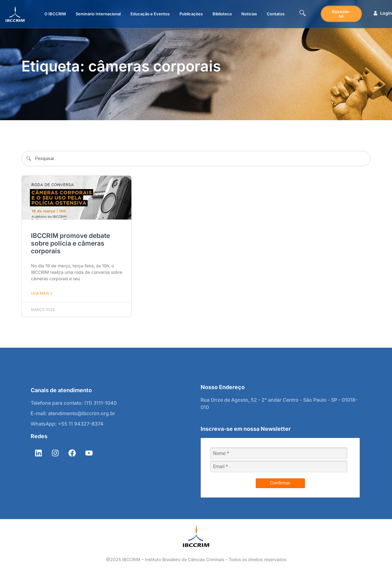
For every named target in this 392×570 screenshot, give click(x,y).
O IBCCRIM (55, 14)
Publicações (191, 14)
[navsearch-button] (303, 14)
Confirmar (280, 483)
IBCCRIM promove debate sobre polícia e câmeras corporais (70, 243)
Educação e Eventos (150, 14)
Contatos (276, 14)
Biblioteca (222, 14)
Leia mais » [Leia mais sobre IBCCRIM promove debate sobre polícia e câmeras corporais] (42, 293)
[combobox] (196, 159)
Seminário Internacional (98, 14)
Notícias (249, 14)
